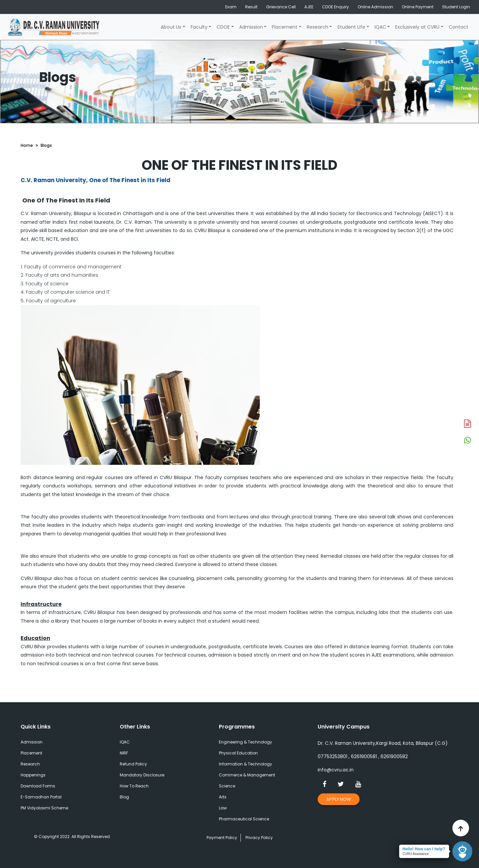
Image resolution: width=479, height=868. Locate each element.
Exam (231, 7)
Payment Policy (222, 838)
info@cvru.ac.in (336, 770)
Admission (251, 27)
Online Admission (375, 7)
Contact (459, 27)
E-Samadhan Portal (41, 797)
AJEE (309, 7)
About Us (171, 27)
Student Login (456, 7)
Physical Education (238, 753)
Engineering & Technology (245, 742)
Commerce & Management (247, 775)
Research (318, 27)
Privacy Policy (259, 838)
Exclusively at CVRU (417, 27)
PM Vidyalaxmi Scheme (44, 808)
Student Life (351, 27)
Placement (285, 27)
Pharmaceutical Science (244, 819)
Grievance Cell (281, 7)
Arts (223, 797)
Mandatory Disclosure (142, 775)
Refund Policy (133, 764)
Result (251, 7)
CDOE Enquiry (335, 7)
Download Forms (38, 786)
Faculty (199, 27)
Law (223, 808)
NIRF (124, 753)
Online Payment (418, 7)
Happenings (33, 775)
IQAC (380, 27)
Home (27, 145)
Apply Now (339, 799)
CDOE (223, 27)
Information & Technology (245, 764)
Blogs (46, 145)
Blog (124, 797)
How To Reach (134, 786)
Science (227, 786)
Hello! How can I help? (424, 849)
